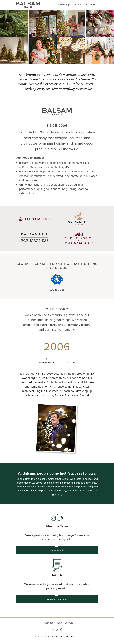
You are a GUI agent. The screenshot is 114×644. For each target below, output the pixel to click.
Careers (91, 4)
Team (78, 4)
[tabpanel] (57, 397)
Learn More (57, 290)
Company (64, 4)
